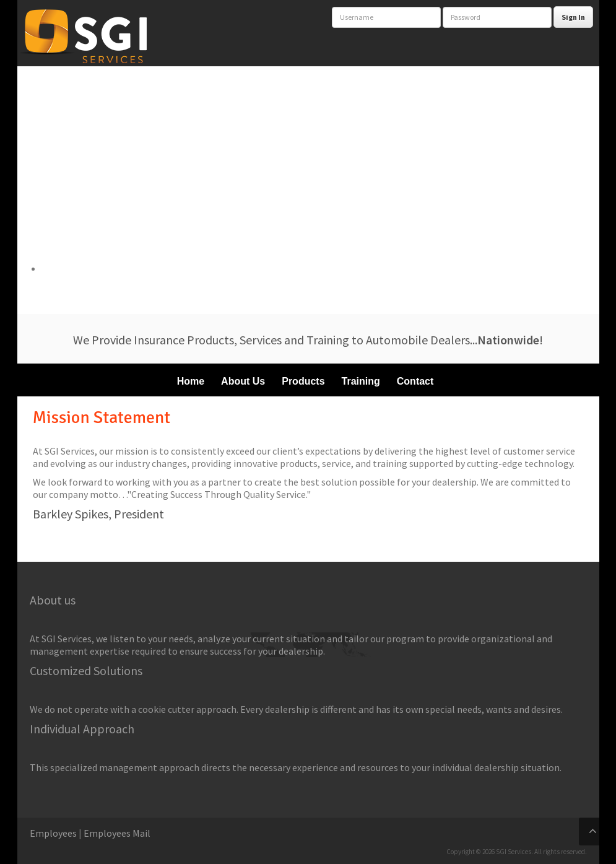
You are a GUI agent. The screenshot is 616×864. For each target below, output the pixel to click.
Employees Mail (117, 833)
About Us (243, 381)
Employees (53, 833)
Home (191, 381)
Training (361, 381)
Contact (415, 381)
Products (303, 381)
